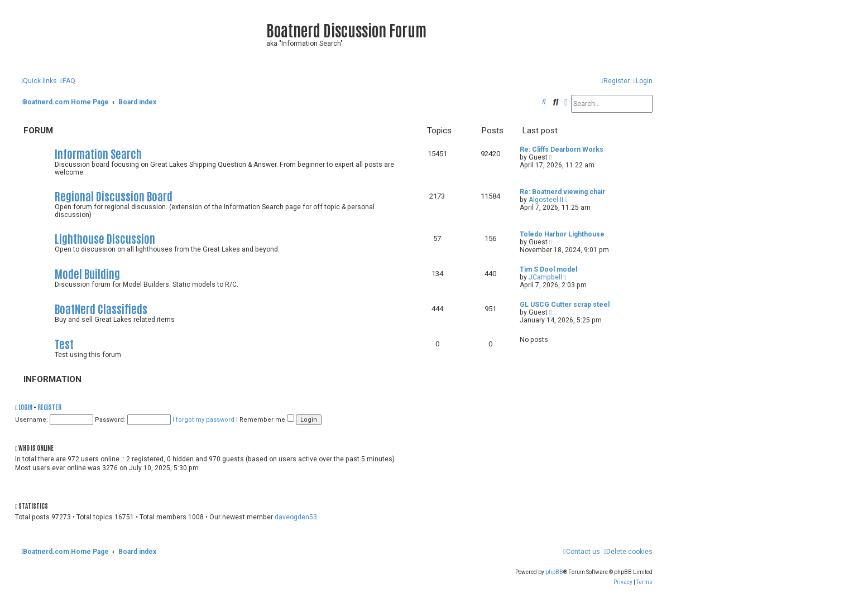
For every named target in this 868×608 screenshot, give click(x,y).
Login (25, 407)
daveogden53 (296, 517)
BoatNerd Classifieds (101, 308)
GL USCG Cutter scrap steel (565, 305)
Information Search (98, 153)
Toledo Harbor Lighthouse (562, 234)
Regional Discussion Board (114, 196)
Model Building (87, 273)
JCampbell (545, 277)
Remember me (267, 420)
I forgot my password (203, 420)
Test (64, 343)
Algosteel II (546, 200)
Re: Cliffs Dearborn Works (562, 149)
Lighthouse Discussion (105, 238)
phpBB (554, 572)
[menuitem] (67, 81)
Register (49, 407)
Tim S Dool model (548, 269)
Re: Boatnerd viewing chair (562, 192)
